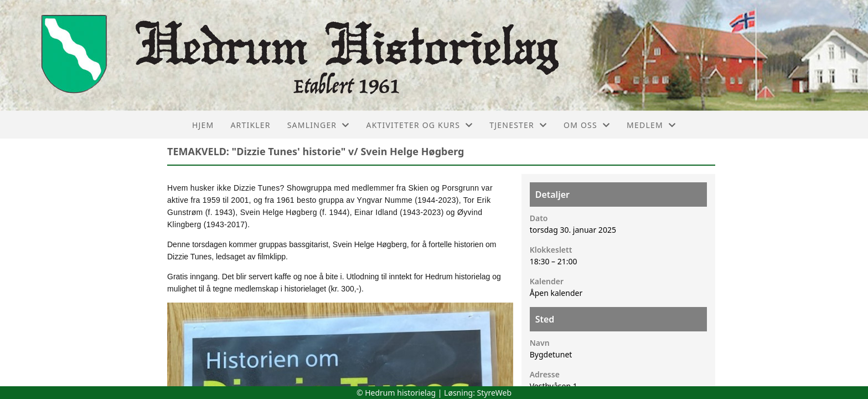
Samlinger (319, 125)
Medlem (651, 125)
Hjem (203, 125)
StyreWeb (495, 393)
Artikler (250, 125)
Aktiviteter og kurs (419, 125)
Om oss (587, 125)
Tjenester (518, 125)
